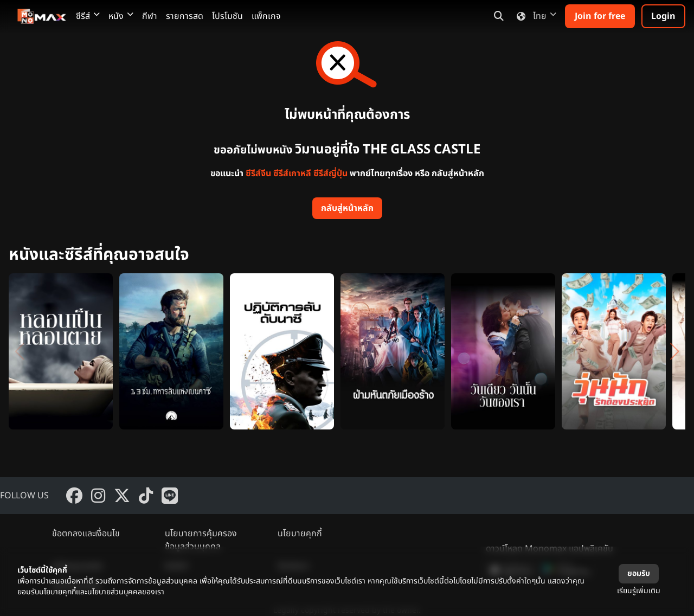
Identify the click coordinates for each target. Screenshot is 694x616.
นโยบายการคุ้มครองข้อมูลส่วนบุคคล (201, 540)
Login (663, 16)
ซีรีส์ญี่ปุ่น (330, 174)
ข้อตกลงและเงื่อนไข (86, 534)
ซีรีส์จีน (258, 174)
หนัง (121, 16)
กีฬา (150, 16)
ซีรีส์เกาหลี (292, 174)
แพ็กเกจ (266, 16)
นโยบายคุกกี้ (300, 534)
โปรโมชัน (227, 16)
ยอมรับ (639, 573)
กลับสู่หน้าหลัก (347, 208)
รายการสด (185, 16)
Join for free (600, 16)
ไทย (534, 16)
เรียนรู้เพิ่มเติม (639, 591)
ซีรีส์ (88, 16)
